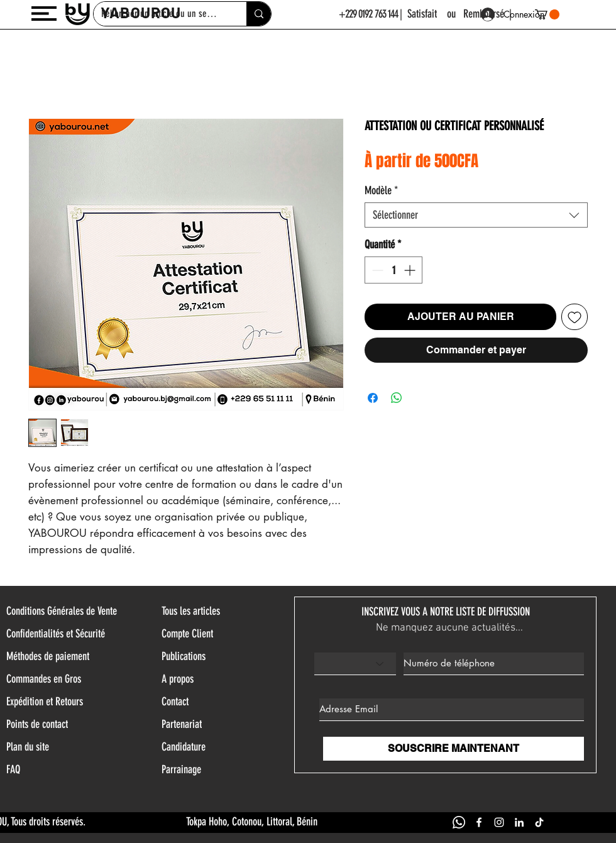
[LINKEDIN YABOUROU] (519, 822)
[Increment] (411, 270)
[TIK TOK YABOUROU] (539, 822)
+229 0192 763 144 (369, 14)
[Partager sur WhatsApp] (397, 398)
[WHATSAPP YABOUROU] (459, 822)
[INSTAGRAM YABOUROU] (499, 822)
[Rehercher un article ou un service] (259, 14)
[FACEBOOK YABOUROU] (479, 822)
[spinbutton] (393, 270)
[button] (44, 14)
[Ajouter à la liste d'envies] (575, 317)
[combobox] (476, 215)
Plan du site (28, 747)
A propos (178, 679)
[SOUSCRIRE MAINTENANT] (454, 749)
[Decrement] (376, 270)
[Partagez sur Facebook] (373, 398)
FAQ (13, 769)
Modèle (381, 190)
